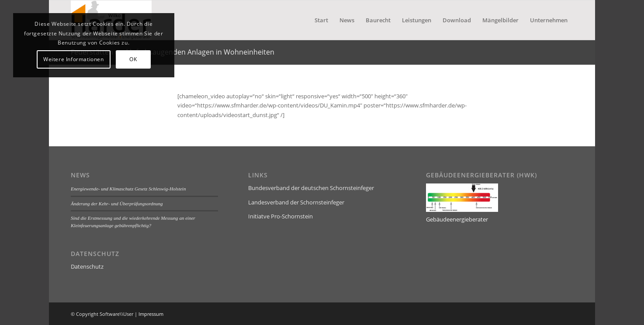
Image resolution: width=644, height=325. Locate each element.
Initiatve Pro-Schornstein (280, 216)
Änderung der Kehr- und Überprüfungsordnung (117, 204)
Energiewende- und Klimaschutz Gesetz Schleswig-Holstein (128, 189)
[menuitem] (321, 20)
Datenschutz (87, 266)
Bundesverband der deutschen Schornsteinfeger (311, 188)
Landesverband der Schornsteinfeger (296, 202)
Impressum (151, 314)
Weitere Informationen (74, 59)
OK (133, 59)
